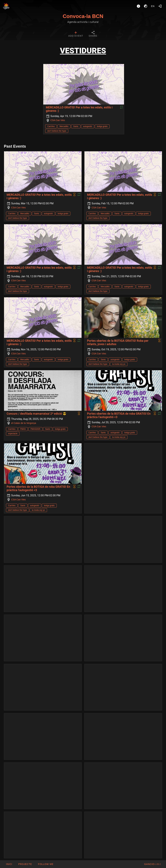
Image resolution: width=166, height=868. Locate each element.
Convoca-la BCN (83, 16)
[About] (138, 6)
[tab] (76, 34)
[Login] (160, 6)
